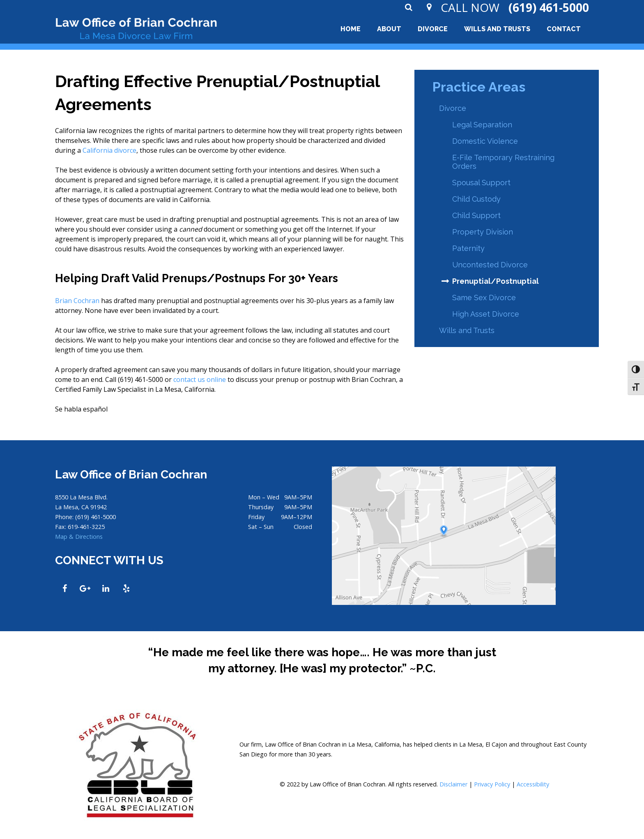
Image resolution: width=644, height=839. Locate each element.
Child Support (476, 215)
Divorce (453, 108)
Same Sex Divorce (484, 298)
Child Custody (476, 199)
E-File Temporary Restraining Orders (503, 162)
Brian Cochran (77, 301)
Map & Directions (79, 537)
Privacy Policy (492, 784)
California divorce (109, 150)
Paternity (468, 248)
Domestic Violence (485, 141)
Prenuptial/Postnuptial (496, 281)
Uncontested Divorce (490, 265)
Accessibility (533, 784)
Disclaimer (453, 784)
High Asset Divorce (486, 314)
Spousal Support (481, 183)
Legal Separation (482, 125)
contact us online (200, 379)
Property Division (483, 232)
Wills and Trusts (467, 330)
